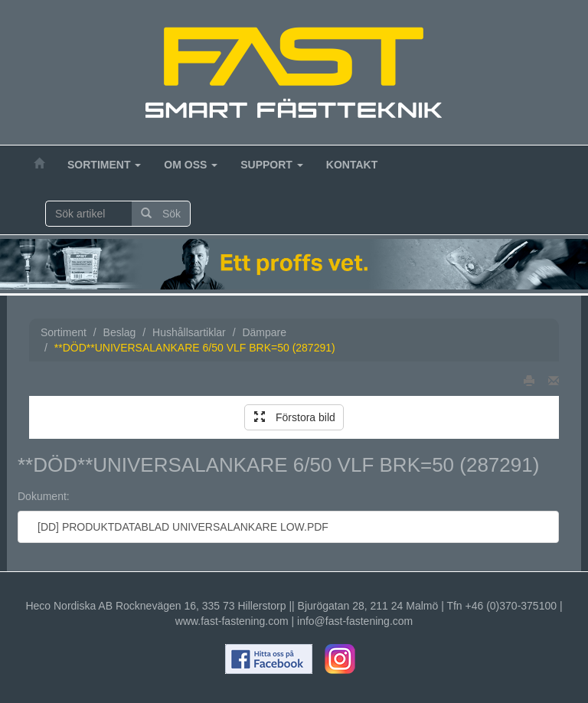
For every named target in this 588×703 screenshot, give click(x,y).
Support (272, 165)
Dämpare (264, 332)
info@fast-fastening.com (355, 621)
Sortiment (104, 165)
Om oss (191, 165)
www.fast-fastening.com (232, 621)
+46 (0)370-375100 (511, 606)
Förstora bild (295, 417)
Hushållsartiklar (189, 332)
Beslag (120, 332)
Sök (161, 214)
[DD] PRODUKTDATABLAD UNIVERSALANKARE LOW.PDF (179, 527)
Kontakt (352, 165)
